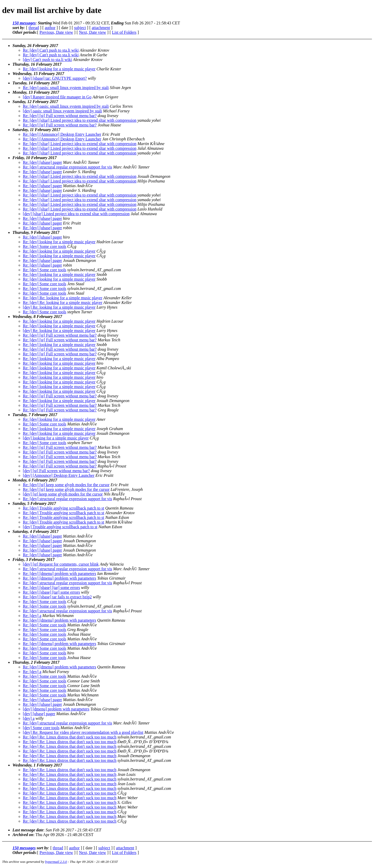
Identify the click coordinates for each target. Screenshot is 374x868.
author (50, 28)
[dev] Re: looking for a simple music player (59, 307)
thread (34, 28)
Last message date (28, 830)
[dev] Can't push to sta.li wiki (47, 60)
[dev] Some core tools (41, 728)
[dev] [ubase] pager (39, 714)
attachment (101, 28)
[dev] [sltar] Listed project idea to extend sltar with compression (76, 214)
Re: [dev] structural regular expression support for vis (67, 167)
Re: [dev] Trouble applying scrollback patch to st (64, 508)
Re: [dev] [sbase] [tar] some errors (51, 588)
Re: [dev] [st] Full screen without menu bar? (60, 116)
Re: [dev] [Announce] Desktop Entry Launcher (62, 134)
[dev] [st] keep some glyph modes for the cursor (63, 494)
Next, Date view (92, 32)
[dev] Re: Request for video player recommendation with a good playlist (83, 732)
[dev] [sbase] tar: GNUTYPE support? (55, 78)
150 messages (24, 23)
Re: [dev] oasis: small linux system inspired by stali (66, 88)
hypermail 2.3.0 (56, 862)
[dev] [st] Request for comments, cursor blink (61, 564)
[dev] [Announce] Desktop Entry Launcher (59, 475)
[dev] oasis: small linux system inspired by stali (62, 111)
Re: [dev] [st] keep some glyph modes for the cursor (66, 485)
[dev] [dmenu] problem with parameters (56, 709)
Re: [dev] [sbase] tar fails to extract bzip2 (57, 597)
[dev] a (29, 718)
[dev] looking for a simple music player (56, 438)
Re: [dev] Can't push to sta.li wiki (51, 50)
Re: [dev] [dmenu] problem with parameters (59, 574)
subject (80, 28)
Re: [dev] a (32, 616)
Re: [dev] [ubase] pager (42, 162)
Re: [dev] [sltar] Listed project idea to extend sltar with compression (80, 120)
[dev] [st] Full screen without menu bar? (56, 471)
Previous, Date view (56, 32)
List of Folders (124, 32)
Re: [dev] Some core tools (45, 246)
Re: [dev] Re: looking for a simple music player (63, 298)
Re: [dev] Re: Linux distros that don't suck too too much (70, 737)
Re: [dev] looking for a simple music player (59, 69)
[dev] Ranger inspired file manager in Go (57, 97)
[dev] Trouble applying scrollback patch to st (60, 527)
